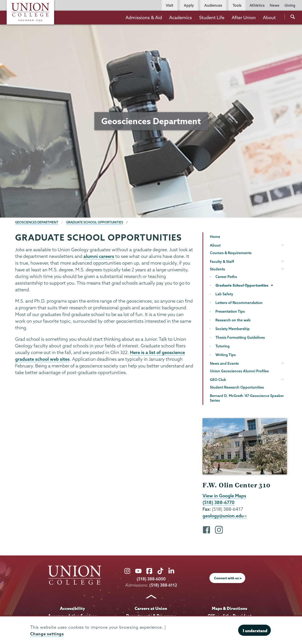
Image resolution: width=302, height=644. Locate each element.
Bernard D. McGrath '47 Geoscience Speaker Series (247, 398)
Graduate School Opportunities (95, 222)
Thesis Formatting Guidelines (240, 337)
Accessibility (72, 609)
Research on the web (233, 320)
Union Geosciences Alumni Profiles (239, 371)
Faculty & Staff (222, 261)
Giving (290, 5)
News (275, 5)
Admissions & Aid (144, 17)
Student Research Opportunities (237, 387)
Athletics (257, 5)
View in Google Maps (224, 496)
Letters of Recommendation (239, 303)
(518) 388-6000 (151, 580)
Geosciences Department (37, 222)
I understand (255, 631)
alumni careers (99, 256)
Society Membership (233, 329)
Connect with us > (228, 579)
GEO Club (218, 380)
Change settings (47, 634)
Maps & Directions (230, 609)
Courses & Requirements (231, 253)
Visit (170, 5)
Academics (180, 17)
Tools (237, 5)
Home (215, 237)
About (269, 17)
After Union (244, 17)
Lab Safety (224, 294)
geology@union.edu (225, 516)
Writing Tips (226, 355)
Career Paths (226, 277)
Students (217, 269)
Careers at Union (151, 609)
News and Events (224, 363)
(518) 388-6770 (219, 503)
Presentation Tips (230, 311)
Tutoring (223, 346)
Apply (189, 5)
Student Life (212, 17)
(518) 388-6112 (163, 586)
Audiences (213, 5)
